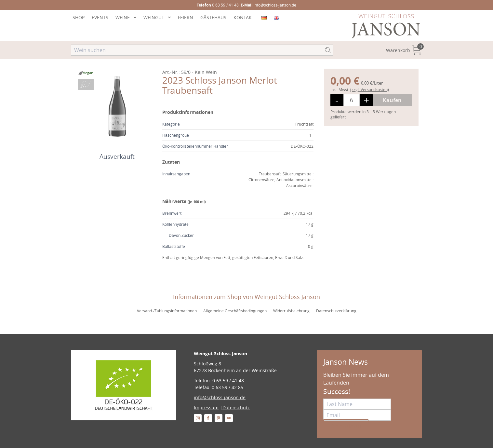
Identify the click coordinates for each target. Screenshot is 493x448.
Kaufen (392, 100)
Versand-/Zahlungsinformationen (167, 311)
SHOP (79, 17)
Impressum (206, 407)
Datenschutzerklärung (336, 311)
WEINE (123, 17)
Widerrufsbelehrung (291, 311)
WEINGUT (154, 17)
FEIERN (186, 17)
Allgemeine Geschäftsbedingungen (235, 311)
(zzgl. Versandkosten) (370, 89)
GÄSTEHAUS (213, 17)
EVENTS (100, 17)
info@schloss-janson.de (220, 397)
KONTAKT (244, 17)
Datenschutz (236, 407)
